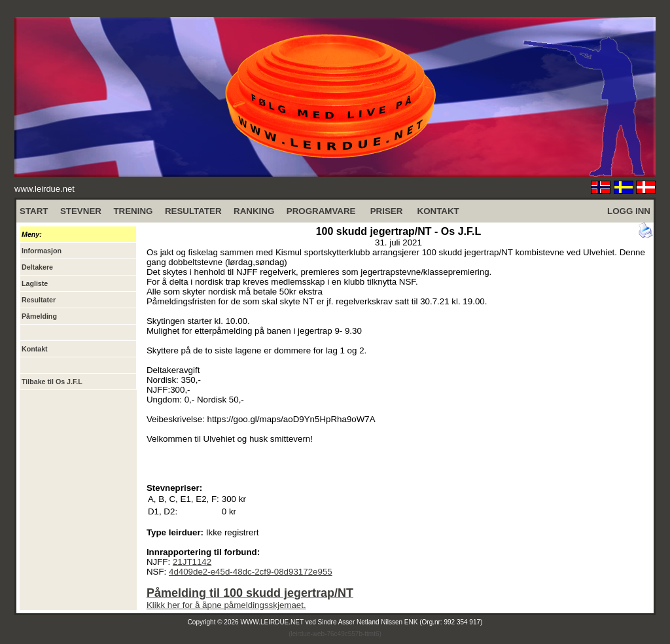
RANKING (254, 211)
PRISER (387, 211)
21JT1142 (192, 562)
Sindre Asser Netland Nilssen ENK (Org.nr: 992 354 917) (400, 622)
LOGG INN (629, 211)
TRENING (133, 211)
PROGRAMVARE (321, 211)
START (34, 211)
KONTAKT (438, 211)
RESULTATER (193, 211)
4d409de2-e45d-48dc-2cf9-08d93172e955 (251, 572)
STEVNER (81, 211)
